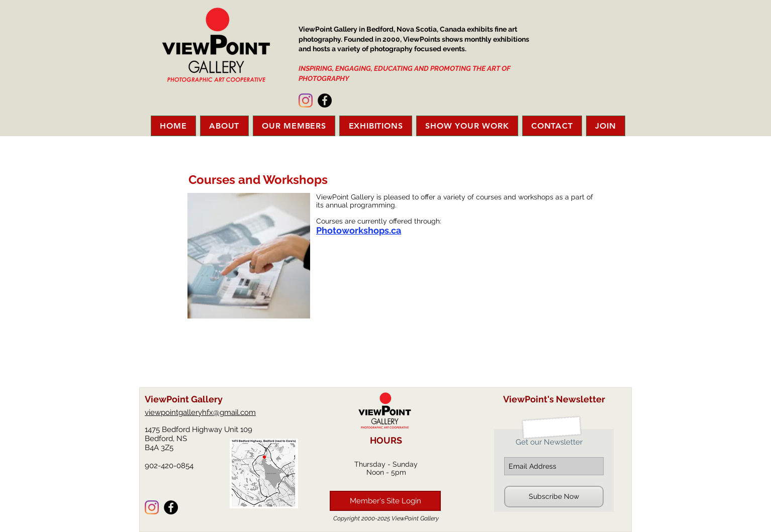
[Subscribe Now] (554, 497)
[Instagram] (306, 100)
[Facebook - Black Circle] (325, 100)
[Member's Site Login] (385, 501)
